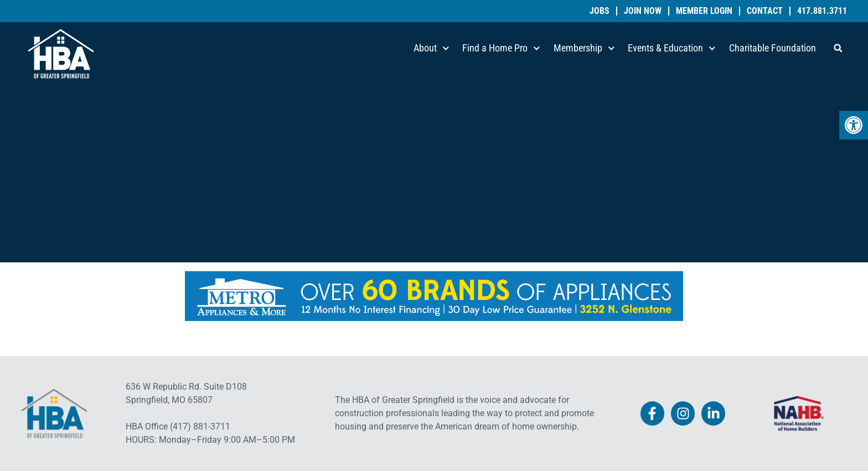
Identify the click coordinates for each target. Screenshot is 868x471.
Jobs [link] (600, 11)
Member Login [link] (704, 11)
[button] (838, 48)
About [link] (432, 48)
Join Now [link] (643, 11)
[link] (854, 125)
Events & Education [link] (672, 48)
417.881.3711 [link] (822, 11)
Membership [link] (584, 48)
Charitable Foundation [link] (773, 48)
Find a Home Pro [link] (501, 48)
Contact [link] (765, 11)
